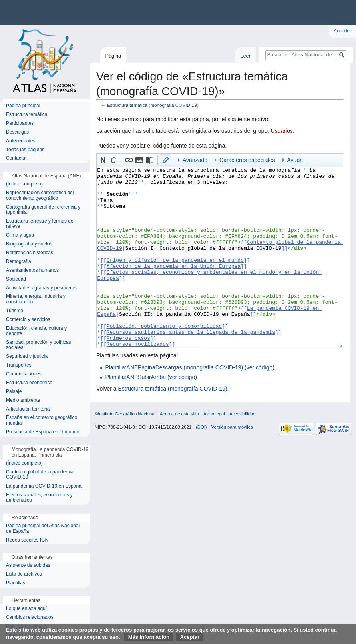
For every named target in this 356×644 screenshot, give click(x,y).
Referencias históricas (30, 253)
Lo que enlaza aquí (26, 609)
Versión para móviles (232, 427)
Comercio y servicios (28, 320)
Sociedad (16, 279)
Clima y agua (20, 235)
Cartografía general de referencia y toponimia (43, 210)
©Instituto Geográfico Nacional (125, 414)
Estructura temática (27, 115)
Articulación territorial (28, 409)
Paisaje (14, 392)
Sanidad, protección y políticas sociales (39, 345)
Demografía (19, 262)
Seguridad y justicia (27, 356)
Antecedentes (21, 141)
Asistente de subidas (28, 565)
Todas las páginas (25, 150)
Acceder (342, 31)
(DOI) (201, 427)
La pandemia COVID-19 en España (44, 486)
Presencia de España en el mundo (43, 432)
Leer (245, 56)
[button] (103, 160)
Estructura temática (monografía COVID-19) (153, 105)
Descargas (17, 132)
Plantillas (16, 583)
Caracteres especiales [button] (247, 160)
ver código (260, 367)
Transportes (19, 365)
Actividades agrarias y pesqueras (41, 288)
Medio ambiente (23, 400)
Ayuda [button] (295, 160)
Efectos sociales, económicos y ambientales (39, 498)
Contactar (16, 158)
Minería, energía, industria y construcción (36, 299)
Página (113, 56)
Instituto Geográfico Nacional (128, 12)
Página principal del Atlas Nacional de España (43, 529)
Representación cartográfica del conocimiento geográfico (40, 196)
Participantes (20, 123)
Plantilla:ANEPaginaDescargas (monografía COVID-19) (174, 367)
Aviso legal (214, 414)
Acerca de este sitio (179, 414)
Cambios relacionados (30, 617)
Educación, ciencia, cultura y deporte (36, 331)
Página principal (23, 106)
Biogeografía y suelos (29, 244)
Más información (149, 637)
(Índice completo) (24, 184)
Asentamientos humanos (32, 270)
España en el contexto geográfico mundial (42, 420)
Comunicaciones (24, 374)
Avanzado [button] (195, 160)
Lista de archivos (24, 574)
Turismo (15, 311)
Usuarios (282, 131)
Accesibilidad (242, 414)
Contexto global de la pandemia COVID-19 (40, 475)
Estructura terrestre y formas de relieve (40, 224)
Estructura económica (29, 383)
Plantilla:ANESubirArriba (135, 377)
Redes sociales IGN (27, 540)
